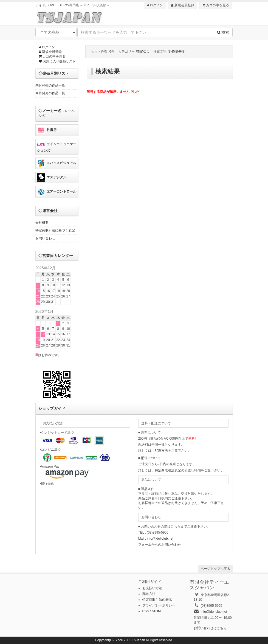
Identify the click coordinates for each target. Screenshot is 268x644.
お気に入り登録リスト (57, 61)
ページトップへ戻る (215, 569)
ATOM (156, 611)
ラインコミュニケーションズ (57, 146)
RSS (146, 611)
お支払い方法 (152, 588)
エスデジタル (52, 178)
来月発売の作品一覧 (50, 85)
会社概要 (42, 223)
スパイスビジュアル (57, 163)
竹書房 (47, 130)
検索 (223, 32)
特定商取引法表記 (168, 470)
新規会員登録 (182, 5)
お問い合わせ (45, 238)
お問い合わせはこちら (210, 628)
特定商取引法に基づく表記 (55, 230)
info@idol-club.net (160, 539)
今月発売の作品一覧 (50, 93)
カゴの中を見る (216, 5)
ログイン (155, 5)
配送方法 (161, 451)
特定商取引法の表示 (157, 600)
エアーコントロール (57, 192)
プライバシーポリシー (159, 605)
